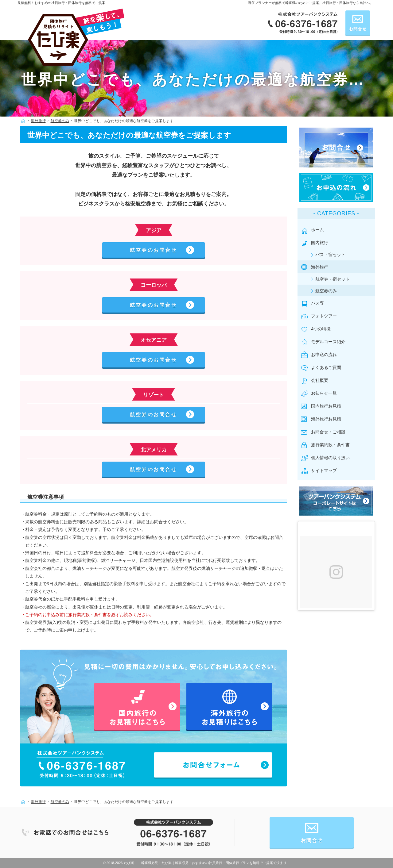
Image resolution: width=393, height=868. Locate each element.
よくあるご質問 (328, 366)
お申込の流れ (326, 353)
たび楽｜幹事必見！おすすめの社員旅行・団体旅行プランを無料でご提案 (217, 863)
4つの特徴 (323, 327)
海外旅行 (321, 265)
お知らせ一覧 (326, 392)
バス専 (319, 301)
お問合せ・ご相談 (330, 430)
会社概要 (321, 379)
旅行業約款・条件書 (332, 443)
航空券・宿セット (334, 277)
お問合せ (358, 23)
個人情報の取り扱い (332, 456)
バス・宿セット (332, 253)
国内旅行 (321, 241)
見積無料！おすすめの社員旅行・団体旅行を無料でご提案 (61, 3)
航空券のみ (328, 289)
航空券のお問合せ (154, 250)
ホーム (319, 228)
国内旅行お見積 (328, 405)
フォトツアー (326, 314)
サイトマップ (326, 469)
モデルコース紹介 (330, 340)
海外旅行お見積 (328, 417)
